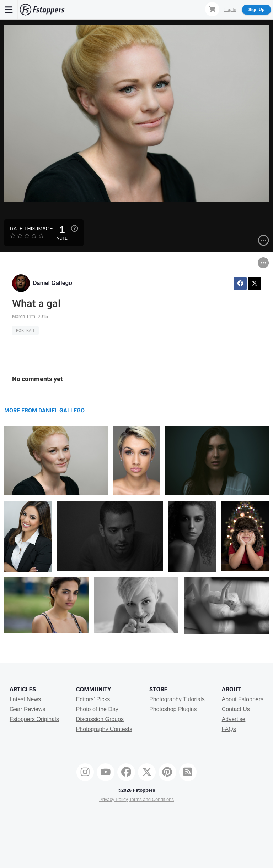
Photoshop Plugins (173, 709)
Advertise (234, 719)
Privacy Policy (114, 799)
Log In (230, 10)
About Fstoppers (243, 699)
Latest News (25, 699)
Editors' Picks (93, 699)
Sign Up (256, 10)
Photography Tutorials (177, 699)
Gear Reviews (27, 709)
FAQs (229, 729)
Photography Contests (104, 729)
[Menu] (9, 10)
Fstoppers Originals (34, 719)
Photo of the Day (97, 709)
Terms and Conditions (151, 799)
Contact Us (236, 709)
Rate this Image (31, 229)
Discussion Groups (100, 719)
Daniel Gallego (52, 283)
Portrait (25, 331)
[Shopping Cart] (212, 9)
